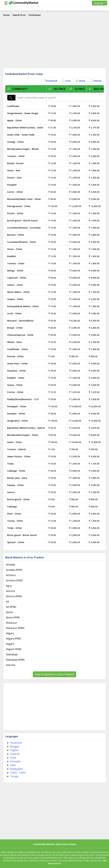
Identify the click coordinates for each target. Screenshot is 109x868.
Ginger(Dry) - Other (18, 421)
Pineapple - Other (17, 406)
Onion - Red (14, 170)
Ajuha (9, 612)
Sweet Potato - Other (19, 456)
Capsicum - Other (17, 278)
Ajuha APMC (13, 617)
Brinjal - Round (15, 163)
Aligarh (10, 644)
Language (99, 3)
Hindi (13, 758)
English (14, 750)
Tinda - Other (15, 528)
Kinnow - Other (15, 356)
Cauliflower (13, 106)
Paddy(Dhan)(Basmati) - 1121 (23, 399)
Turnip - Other (15, 521)
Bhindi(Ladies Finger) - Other (23, 435)
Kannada (15, 761)
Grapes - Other (15, 299)
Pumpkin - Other (16, 414)
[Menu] (5, 3)
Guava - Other (15, 385)
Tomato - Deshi (16, 263)
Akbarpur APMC (15, 628)
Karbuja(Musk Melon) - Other (23, 306)
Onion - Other (15, 249)
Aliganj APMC (14, 639)
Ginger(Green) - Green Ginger (23, 113)
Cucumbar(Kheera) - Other (22, 242)
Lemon (11, 492)
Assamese (16, 743)
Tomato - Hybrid (16, 449)
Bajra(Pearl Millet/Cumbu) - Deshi (25, 128)
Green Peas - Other (17, 364)
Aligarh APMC (14, 649)
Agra (9, 586)
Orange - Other (15, 142)
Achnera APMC (15, 580)
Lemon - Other (15, 285)
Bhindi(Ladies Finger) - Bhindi (23, 149)
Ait (7, 602)
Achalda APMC (14, 570)
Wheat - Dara (14, 342)
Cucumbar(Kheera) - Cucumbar (24, 228)
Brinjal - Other (15, 328)
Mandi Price (19, 15)
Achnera (11, 575)
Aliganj (10, 633)
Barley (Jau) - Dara (17, 478)
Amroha (11, 665)
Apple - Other (14, 120)
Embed (96, 81)
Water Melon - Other (18, 292)
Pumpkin (12, 185)
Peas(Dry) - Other (17, 371)
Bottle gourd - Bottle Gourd (22, 220)
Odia (13, 765)
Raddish (12, 256)
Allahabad (12, 654)
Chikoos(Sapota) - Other (20, 335)
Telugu (14, 776)
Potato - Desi (14, 178)
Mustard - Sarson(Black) (20, 321)
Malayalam (16, 769)
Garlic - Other (15, 442)
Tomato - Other (16, 156)
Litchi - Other (14, 313)
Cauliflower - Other (18, 349)
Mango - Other (15, 271)
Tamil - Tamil (18, 773)
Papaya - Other (15, 485)
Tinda (10, 464)
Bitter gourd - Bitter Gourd (22, 535)
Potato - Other (15, 213)
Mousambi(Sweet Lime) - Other (24, 199)
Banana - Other (16, 235)
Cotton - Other (15, 392)
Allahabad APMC (15, 660)
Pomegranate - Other (19, 206)
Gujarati (15, 754)
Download (50, 81)
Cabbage (12, 507)
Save (66, 81)
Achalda (10, 565)
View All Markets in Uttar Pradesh (54, 674)
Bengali (15, 746)
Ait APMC (11, 607)
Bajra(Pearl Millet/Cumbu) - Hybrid (26, 428)
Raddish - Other (16, 378)
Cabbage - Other (16, 471)
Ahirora (10, 591)
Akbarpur (12, 623)
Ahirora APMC (14, 596)
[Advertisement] (54, 43)
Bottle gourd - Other (18, 499)
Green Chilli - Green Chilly (21, 135)
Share (81, 81)
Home (6, 15)
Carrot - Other (15, 192)
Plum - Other (14, 514)
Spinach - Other (16, 542)
